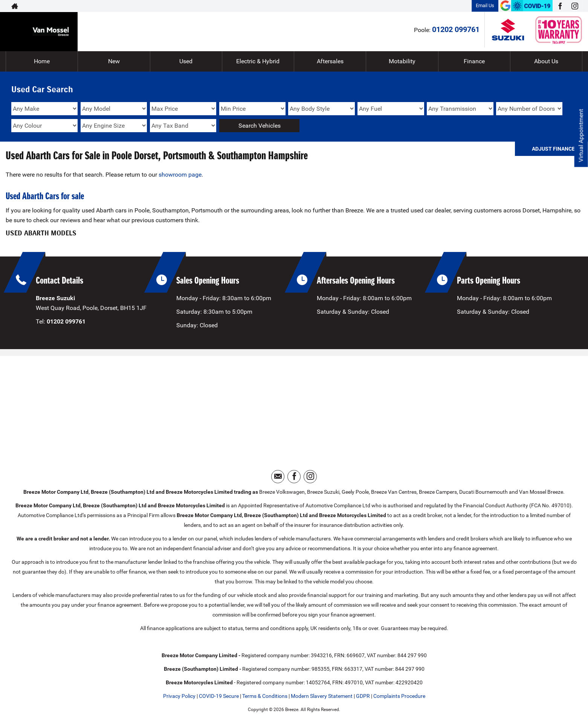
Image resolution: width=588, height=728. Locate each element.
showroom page (180, 175)
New (114, 61)
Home (42, 61)
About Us (546, 61)
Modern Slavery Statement (322, 696)
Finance (474, 61)
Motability (402, 61)
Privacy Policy (179, 696)
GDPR (363, 696)
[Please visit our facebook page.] (560, 6)
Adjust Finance (553, 149)
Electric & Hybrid (258, 61)
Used (186, 61)
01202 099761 (456, 29)
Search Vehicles (260, 126)
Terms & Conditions (265, 696)
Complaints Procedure (399, 696)
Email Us (485, 5)
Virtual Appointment (581, 136)
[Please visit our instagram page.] (575, 6)
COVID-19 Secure (219, 696)
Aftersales (330, 61)
